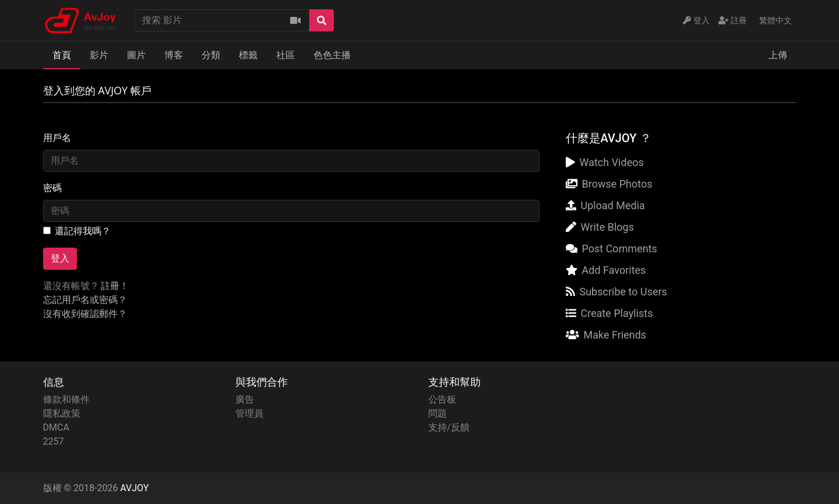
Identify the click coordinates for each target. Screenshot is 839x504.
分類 (211, 55)
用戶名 (57, 138)
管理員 (249, 413)
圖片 (136, 55)
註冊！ (115, 286)
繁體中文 (775, 20)
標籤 (248, 55)
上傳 (778, 55)
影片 (99, 55)
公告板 (442, 399)
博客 (174, 55)
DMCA (56, 427)
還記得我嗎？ (83, 231)
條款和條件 (66, 399)
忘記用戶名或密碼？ (85, 300)
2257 (54, 441)
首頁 (62, 55)
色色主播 (332, 55)
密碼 (52, 188)
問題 (438, 413)
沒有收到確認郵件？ (85, 314)
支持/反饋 (449, 427)
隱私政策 (62, 413)
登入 (60, 258)
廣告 (245, 399)
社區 (285, 55)
